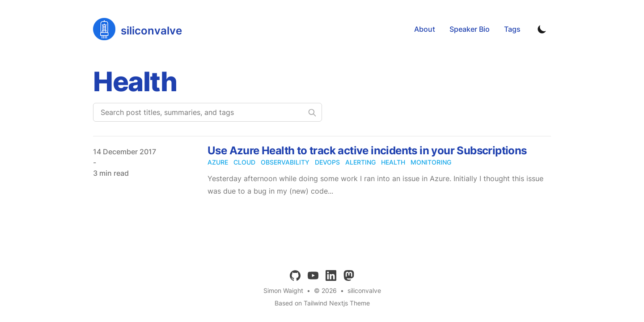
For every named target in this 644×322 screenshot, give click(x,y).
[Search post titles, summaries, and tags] (208, 112)
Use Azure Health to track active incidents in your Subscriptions (367, 150)
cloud (244, 162)
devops (327, 162)
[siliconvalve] (138, 29)
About (425, 29)
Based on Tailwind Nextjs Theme (322, 303)
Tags (512, 29)
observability (285, 162)
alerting (360, 162)
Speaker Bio (470, 29)
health (393, 162)
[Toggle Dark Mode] (542, 29)
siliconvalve (364, 290)
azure (218, 162)
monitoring (431, 162)
